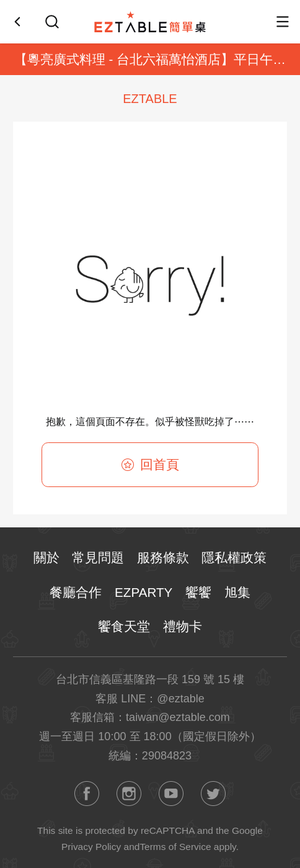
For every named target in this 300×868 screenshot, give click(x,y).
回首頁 (150, 464)
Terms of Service (175, 847)
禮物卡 (183, 626)
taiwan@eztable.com (178, 717)
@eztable (181, 699)
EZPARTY (143, 592)
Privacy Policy (91, 847)
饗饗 (198, 592)
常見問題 (98, 557)
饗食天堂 (124, 626)
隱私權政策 (234, 557)
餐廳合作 (76, 592)
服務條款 (163, 557)
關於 (46, 557)
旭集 (237, 592)
